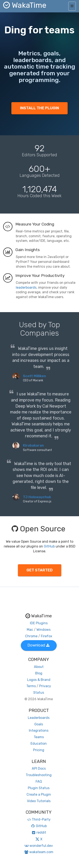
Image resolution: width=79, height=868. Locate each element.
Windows (44, 630)
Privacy (45, 686)
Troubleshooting (39, 775)
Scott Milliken (34, 376)
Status (39, 693)
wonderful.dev (39, 846)
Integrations (39, 731)
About (39, 667)
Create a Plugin (39, 794)
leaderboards (26, 287)
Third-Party (39, 819)
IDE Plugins (39, 623)
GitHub (49, 546)
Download (38, 645)
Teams (39, 737)
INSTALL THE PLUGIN (39, 108)
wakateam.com (39, 852)
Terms (31, 686)
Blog (39, 673)
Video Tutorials (39, 801)
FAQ (39, 781)
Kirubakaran (33, 445)
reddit (39, 832)
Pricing (39, 750)
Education (39, 744)
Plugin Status (39, 788)
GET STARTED (40, 570)
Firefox (47, 636)
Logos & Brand (39, 680)
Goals (39, 724)
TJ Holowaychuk (37, 497)
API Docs (39, 768)
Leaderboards (39, 718)
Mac (30, 630)
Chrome (31, 636)
